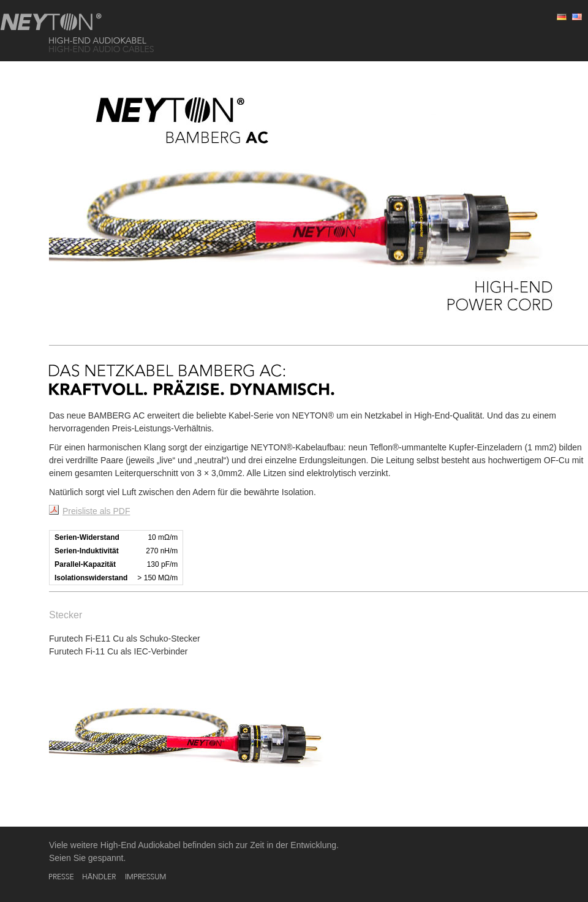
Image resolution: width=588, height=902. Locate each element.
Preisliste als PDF (96, 511)
